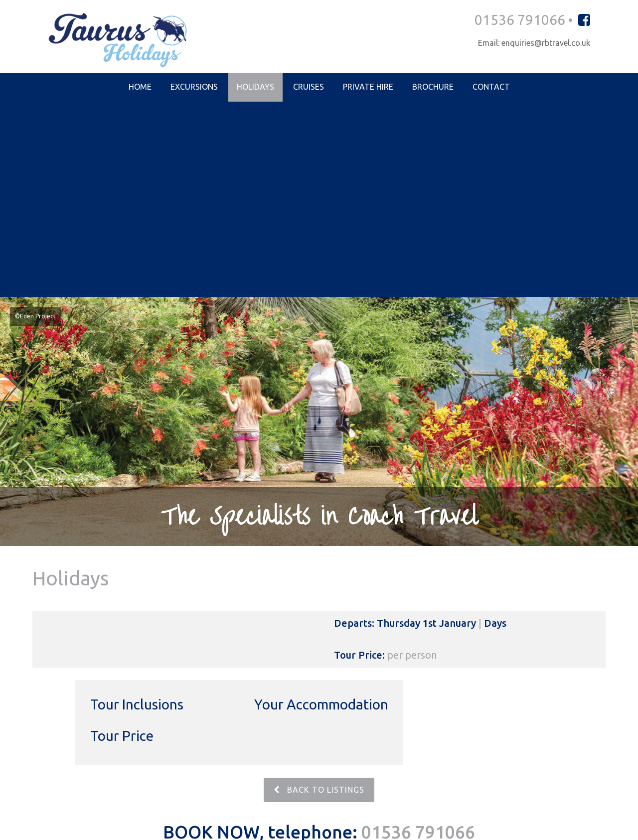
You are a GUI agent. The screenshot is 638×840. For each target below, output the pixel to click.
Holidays (255, 88)
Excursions (194, 88)
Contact (491, 88)
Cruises (309, 88)
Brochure (433, 88)
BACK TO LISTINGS (319, 596)
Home (140, 88)
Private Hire (368, 88)
